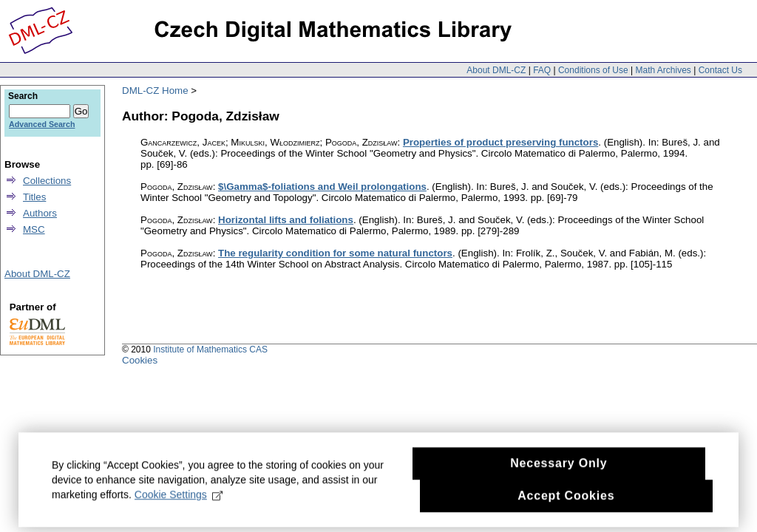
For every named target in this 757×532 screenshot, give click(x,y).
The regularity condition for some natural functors (335, 253)
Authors (40, 213)
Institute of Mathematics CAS (210, 349)
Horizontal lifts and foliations (286, 220)
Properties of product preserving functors (500, 142)
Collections (47, 181)
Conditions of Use (593, 70)
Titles (34, 197)
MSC (34, 229)
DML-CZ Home (155, 91)
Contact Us (720, 70)
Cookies (140, 360)
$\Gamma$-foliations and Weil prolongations (322, 187)
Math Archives (663, 70)
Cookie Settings (179, 505)
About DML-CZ (496, 70)
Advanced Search (42, 124)
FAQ (542, 70)
